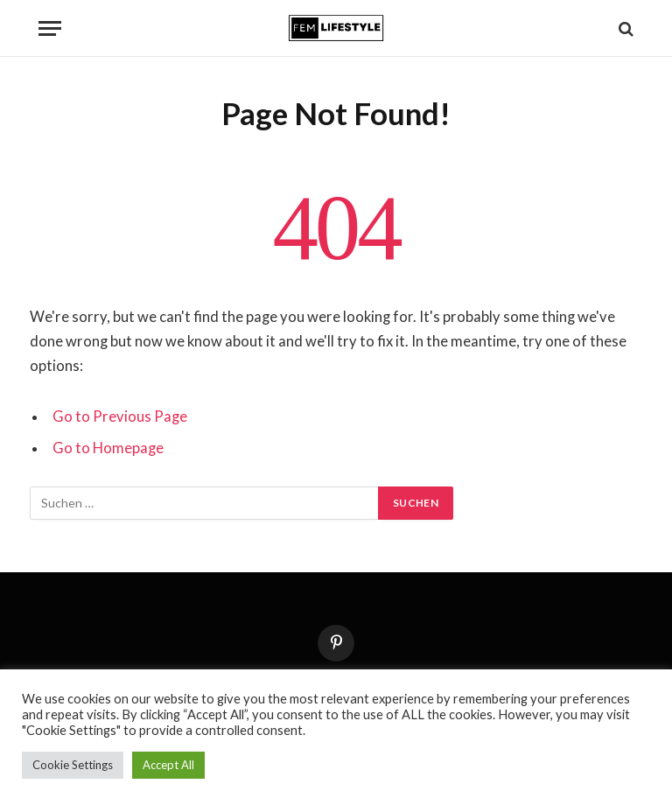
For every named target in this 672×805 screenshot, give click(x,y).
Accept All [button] (168, 765)
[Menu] (50, 28)
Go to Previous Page (120, 416)
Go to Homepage (108, 448)
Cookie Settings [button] (73, 765)
